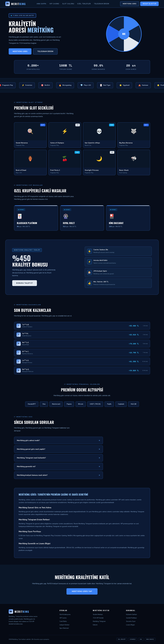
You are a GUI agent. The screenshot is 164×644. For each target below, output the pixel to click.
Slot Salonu (68, 4)
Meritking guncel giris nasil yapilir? (31, 449)
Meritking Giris (130, 4)
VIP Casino (54, 4)
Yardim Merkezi (98, 615)
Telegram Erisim (102, 4)
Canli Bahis (63, 621)
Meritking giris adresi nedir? (28, 440)
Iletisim (95, 625)
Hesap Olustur (149, 4)
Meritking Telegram (99, 621)
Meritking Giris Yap (82, 591)
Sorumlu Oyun (131, 621)
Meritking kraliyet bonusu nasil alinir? (32, 475)
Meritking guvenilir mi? (26, 467)
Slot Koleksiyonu (65, 615)
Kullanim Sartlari (131, 615)
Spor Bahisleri (64, 628)
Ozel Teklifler (84, 4)
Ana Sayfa (42, 4)
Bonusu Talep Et (25, 283)
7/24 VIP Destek (98, 618)
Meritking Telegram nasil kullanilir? (31, 458)
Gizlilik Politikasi (131, 618)
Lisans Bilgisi (130, 625)
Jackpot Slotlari (64, 625)
